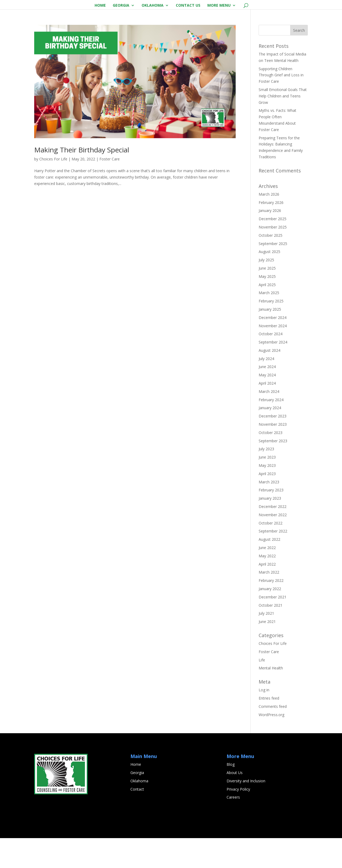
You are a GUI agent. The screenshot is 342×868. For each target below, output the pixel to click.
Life (262, 690)
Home (100, 6)
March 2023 (269, 512)
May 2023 (267, 495)
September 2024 (273, 372)
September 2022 (273, 561)
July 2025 (266, 290)
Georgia (121, 6)
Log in (264, 720)
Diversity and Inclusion (246, 811)
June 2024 (267, 396)
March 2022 (269, 602)
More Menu (219, 6)
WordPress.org (271, 745)
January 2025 (270, 339)
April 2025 (267, 315)
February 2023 (271, 520)
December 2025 (273, 249)
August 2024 (269, 380)
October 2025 (271, 265)
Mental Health (271, 698)
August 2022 (269, 569)
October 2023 (271, 462)
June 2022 (267, 577)
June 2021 (267, 651)
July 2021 (266, 643)
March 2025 (269, 323)
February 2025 (271, 331)
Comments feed (273, 736)
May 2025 (267, 306)
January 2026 (270, 240)
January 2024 (270, 438)
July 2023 (266, 479)
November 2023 (273, 454)
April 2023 (267, 504)
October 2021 (271, 635)
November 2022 (273, 545)
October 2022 (271, 553)
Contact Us (188, 6)
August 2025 (269, 281)
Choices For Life (53, 189)
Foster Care (110, 189)
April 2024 (267, 413)
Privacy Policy (238, 819)
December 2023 (273, 446)
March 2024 (269, 421)
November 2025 (273, 257)
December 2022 (273, 536)
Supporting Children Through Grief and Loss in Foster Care (281, 105)
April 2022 (267, 594)
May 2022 (267, 586)
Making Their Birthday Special (82, 180)
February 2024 (271, 430)
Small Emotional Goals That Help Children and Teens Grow (283, 126)
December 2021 (273, 627)
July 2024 (266, 388)
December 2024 (273, 347)
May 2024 (267, 405)
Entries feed (269, 728)
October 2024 (271, 364)
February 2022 (271, 610)
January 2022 (270, 619)
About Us (235, 802)
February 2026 (271, 232)
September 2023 (273, 471)
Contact (137, 819)
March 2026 (269, 224)
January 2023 (270, 528)
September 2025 (273, 273)
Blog (231, 794)
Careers (233, 827)
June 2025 (267, 298)
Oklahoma (153, 6)
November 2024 (273, 356)
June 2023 (267, 487)
